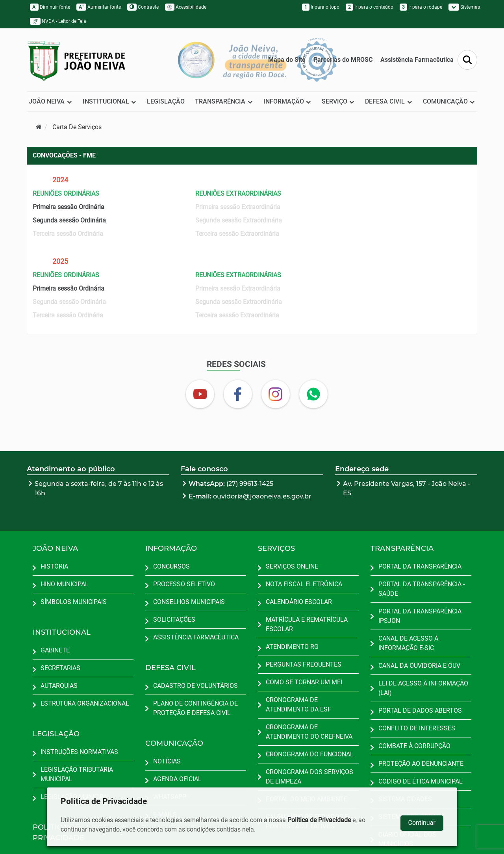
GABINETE (55, 650)
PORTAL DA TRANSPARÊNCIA (420, 566)
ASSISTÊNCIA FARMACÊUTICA (196, 637)
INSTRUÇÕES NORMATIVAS (79, 752)
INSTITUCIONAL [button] (110, 101)
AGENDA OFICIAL (177, 779)
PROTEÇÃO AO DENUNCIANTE (421, 764)
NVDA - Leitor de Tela (58, 21)
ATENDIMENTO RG (292, 647)
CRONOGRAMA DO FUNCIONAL (310, 754)
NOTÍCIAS (167, 761)
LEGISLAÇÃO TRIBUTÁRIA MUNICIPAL (77, 774)
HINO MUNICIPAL (65, 584)
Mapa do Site (287, 60)
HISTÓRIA (54, 566)
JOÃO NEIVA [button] (50, 101)
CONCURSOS (171, 566)
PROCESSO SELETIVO (184, 584)
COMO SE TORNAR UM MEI (304, 682)
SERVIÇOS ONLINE (292, 566)
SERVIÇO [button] (338, 101)
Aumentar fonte (99, 7)
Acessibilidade (186, 7)
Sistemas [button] (464, 7)
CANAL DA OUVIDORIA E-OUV (419, 666)
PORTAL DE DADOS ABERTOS (420, 710)
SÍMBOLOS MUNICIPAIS (74, 602)
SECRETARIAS (60, 668)
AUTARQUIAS (59, 686)
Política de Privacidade (319, 820)
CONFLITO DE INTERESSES (417, 728)
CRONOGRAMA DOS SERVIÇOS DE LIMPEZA (309, 777)
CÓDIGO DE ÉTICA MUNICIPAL (421, 781)
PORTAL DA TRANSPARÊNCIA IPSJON (420, 616)
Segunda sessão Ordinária (69, 220)
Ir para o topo (321, 7)
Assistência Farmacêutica (417, 60)
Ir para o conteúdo (370, 7)
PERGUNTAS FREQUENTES (304, 664)
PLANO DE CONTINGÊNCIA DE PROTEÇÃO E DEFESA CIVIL (195, 708)
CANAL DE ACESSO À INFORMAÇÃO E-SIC (408, 643)
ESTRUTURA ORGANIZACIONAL (85, 703)
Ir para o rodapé (421, 7)
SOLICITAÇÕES (174, 620)
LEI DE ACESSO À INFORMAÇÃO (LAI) (423, 688)
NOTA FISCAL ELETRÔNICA (304, 584)
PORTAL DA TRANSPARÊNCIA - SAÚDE (422, 589)
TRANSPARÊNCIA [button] (224, 101)
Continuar (422, 823)
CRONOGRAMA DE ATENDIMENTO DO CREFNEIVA (309, 732)
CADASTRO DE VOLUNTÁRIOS (195, 686)
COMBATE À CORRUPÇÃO (414, 746)
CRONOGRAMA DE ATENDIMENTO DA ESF (298, 705)
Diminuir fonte (50, 7)
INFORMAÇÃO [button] (287, 101)
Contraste (143, 7)
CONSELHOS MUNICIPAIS (189, 602)
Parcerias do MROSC (343, 60)
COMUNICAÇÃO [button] (449, 101)
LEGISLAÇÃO (166, 101)
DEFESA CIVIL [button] (389, 101)
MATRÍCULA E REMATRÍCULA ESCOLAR (307, 624)
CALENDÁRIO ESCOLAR (299, 602)
